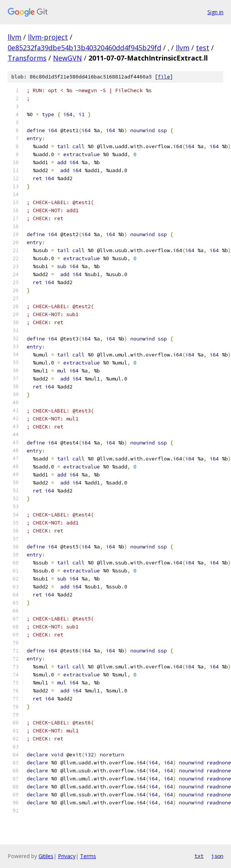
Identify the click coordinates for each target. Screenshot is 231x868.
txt (199, 856)
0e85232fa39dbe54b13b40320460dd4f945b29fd (84, 48)
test (203, 48)
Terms (88, 856)
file (164, 77)
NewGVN (67, 58)
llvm (14, 37)
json (217, 856)
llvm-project (48, 37)
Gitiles (46, 856)
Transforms (27, 58)
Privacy (67, 856)
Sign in (215, 12)
